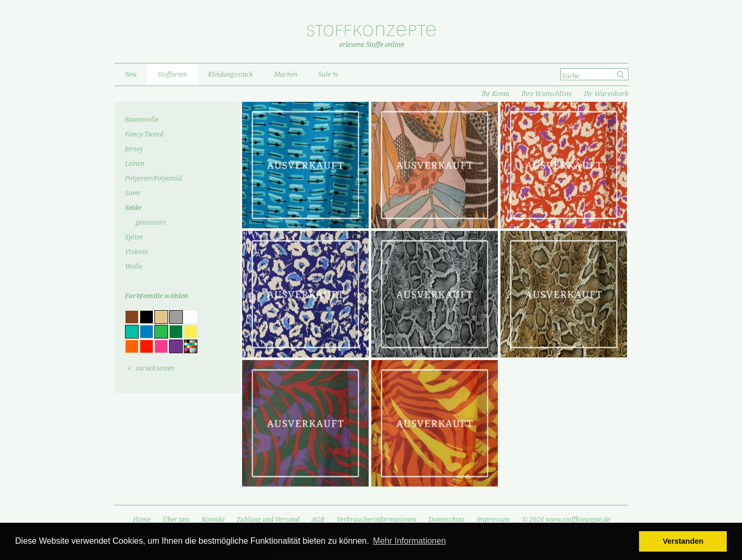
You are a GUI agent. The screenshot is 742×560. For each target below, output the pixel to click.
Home (142, 520)
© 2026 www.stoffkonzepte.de (566, 520)
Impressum (494, 520)
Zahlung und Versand (268, 520)
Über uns (176, 520)
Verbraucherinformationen (377, 520)
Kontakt (213, 520)
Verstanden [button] (683, 541)
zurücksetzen (155, 368)
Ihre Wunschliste (547, 94)
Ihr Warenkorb (606, 94)
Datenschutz (447, 520)
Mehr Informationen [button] (409, 541)
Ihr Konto (495, 94)
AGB (318, 520)
